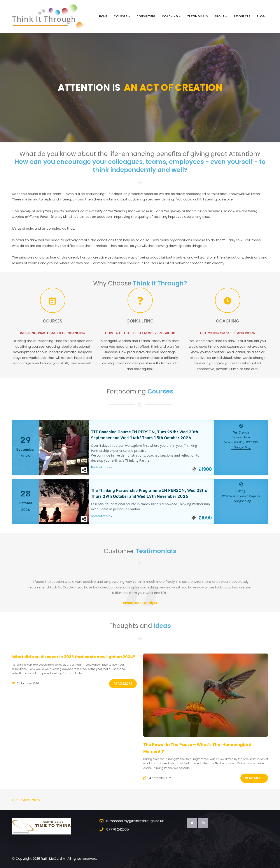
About (221, 16)
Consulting (146, 16)
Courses (122, 16)
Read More (123, 684)
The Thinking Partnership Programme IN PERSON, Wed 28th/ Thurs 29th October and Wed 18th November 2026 (149, 493)
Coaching (171, 16)
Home (103, 16)
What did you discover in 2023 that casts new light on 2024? (74, 657)
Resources (242, 16)
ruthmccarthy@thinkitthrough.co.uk (135, 821)
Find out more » (102, 467)
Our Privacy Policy (26, 800)
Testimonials (198, 16)
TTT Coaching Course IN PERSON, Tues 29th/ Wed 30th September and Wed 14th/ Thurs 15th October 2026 (145, 435)
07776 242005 (118, 829)
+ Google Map (241, 447)
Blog (261, 16)
